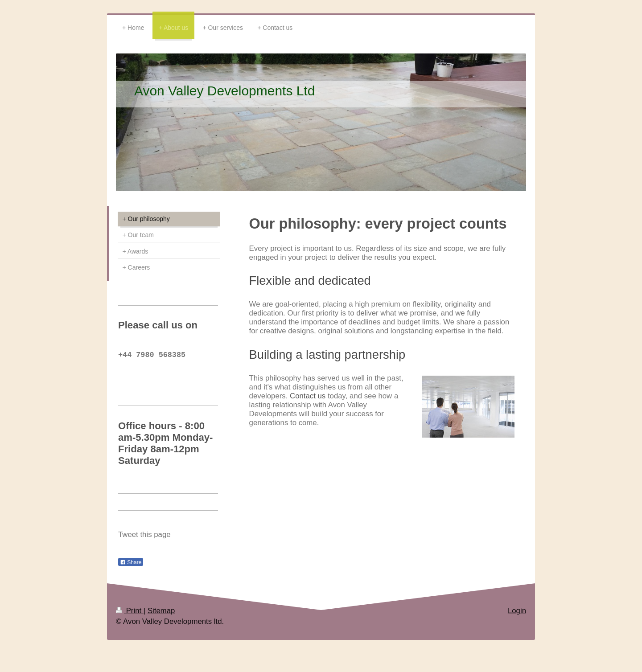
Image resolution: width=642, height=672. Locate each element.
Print (130, 616)
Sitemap (161, 616)
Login (517, 616)
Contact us (308, 396)
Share (131, 568)
